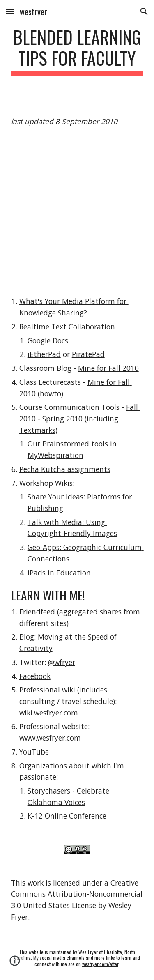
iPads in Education (59, 573)
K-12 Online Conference (67, 816)
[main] (77, 51)
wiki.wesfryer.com (49, 713)
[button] (10, 11)
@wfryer (62, 662)
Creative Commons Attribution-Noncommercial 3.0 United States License (78, 894)
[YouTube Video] (77, 212)
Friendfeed (37, 612)
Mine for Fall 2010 (108, 368)
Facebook (35, 676)
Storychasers (49, 791)
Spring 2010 (62, 419)
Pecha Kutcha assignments (65, 469)
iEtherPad (44, 354)
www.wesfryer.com (50, 738)
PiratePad (88, 354)
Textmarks (37, 430)
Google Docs (48, 340)
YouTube (34, 752)
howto (51, 393)
